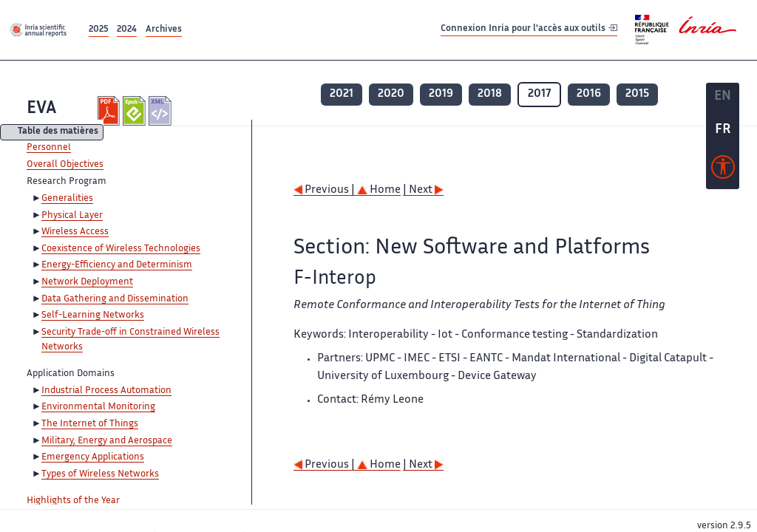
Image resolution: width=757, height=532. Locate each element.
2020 (391, 94)
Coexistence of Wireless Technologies (121, 249)
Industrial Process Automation (106, 391)
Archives (164, 30)
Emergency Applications (93, 457)
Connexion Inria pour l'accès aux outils (529, 29)
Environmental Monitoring (98, 407)
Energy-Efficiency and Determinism (117, 265)
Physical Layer (72, 216)
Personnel (49, 148)
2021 (342, 94)
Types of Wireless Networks (100, 474)
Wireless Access (75, 232)
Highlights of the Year (73, 501)
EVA (41, 109)
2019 (441, 94)
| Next (423, 190)
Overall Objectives (65, 165)
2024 (127, 30)
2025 (99, 30)
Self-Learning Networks (93, 316)
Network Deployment (87, 282)
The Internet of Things (90, 424)
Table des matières (58, 133)
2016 (589, 94)
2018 (490, 94)
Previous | (325, 190)
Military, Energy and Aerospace (107, 441)
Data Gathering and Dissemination (115, 299)
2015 (637, 94)
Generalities (67, 199)
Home (379, 190)
